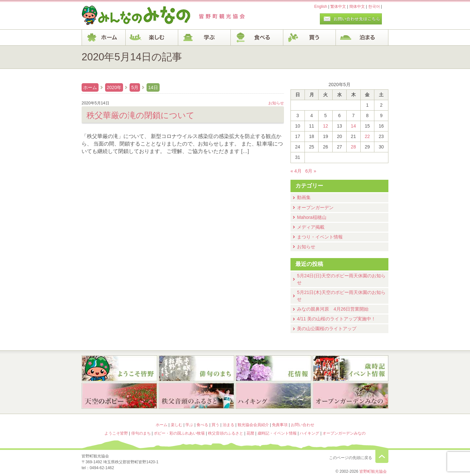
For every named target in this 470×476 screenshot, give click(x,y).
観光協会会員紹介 (253, 425)
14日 (153, 87)
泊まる (362, 38)
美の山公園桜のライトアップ (327, 329)
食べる (257, 38)
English (321, 7)
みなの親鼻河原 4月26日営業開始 (333, 309)
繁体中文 (338, 7)
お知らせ (306, 247)
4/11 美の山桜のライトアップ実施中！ (336, 319)
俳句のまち (196, 368)
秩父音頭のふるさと (196, 396)
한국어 (374, 7)
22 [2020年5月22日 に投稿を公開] (368, 136)
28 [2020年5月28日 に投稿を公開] (353, 147)
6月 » (311, 171)
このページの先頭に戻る (382, 456)
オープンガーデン (315, 207)
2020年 (114, 87)
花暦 (274, 368)
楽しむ (152, 38)
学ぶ (204, 38)
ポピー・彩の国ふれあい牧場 (119, 396)
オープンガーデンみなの (351, 396)
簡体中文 (357, 7)
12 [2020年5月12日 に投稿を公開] (325, 126)
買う (310, 38)
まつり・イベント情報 (320, 237)
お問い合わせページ (351, 19)
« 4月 (296, 171)
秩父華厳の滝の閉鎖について (141, 115)
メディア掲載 (311, 227)
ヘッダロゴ (126, 16)
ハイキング (274, 396)
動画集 (304, 197)
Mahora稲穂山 (312, 217)
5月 (135, 87)
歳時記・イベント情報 (351, 368)
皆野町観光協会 (373, 471)
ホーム (104, 38)
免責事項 (280, 425)
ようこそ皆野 (119, 368)
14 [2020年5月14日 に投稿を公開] (353, 126)
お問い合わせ (303, 425)
